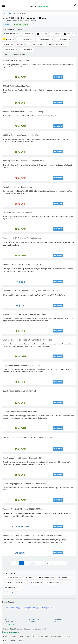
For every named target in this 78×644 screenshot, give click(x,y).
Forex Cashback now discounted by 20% (20, 187)
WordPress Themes (57, 636)
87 (61, 563)
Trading (10, 14)
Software (69, 636)
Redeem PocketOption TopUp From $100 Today (22, 264)
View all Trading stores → (11, 592)
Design (22, 636)
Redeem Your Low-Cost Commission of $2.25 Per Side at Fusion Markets (33, 535)
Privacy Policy (58, 619)
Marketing (14, 636)
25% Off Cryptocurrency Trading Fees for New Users (24, 314)
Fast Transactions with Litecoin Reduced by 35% (23, 458)
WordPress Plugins (42, 636)
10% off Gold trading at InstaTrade (17, 86)
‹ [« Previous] (13, 563)
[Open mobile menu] (4, 6)
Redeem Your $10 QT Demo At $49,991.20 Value (23, 509)
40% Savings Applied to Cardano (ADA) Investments (24, 484)
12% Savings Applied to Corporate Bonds (20, 391)
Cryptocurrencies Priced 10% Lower (18, 213)
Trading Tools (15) (48, 608)
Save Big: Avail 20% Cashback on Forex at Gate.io (24, 161)
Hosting (14, 640)
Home (3, 14)
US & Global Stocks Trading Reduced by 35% (22, 365)
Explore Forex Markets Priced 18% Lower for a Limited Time (27, 340)
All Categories (34, 619)
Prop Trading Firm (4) (13, 608)
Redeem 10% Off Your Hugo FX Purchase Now (22, 238)
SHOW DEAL (58, 77)
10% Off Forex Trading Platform (16, 61)
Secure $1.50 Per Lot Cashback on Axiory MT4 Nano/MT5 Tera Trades (32, 291)
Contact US (9, 622)
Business (5, 640)
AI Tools (5, 636)
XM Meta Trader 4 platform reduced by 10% (21, 135)
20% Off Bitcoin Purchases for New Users (20, 412)
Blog (54, 622)
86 (56, 563)
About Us (32, 622)
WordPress (30, 636)
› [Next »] (65, 563)
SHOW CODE (58, 178)
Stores (7, 619)
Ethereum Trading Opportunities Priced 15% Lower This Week (28, 437)
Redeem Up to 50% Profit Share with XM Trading (23, 112)
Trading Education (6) (31, 608)
